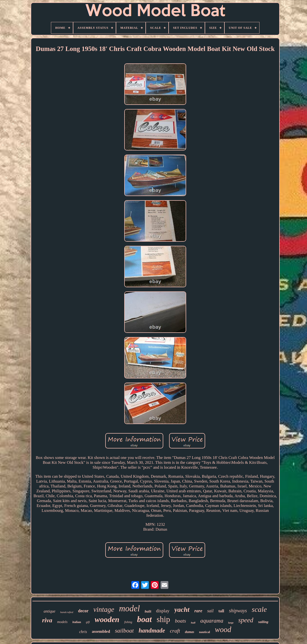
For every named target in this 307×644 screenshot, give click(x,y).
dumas (190, 632)
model (130, 609)
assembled (101, 631)
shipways (238, 611)
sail (210, 611)
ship (163, 619)
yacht (182, 609)
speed (246, 620)
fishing (128, 622)
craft (175, 631)
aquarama (212, 621)
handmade (152, 630)
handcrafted (67, 612)
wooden (107, 619)
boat (144, 619)
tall (221, 611)
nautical (205, 632)
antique (49, 611)
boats (181, 621)
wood (223, 629)
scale (259, 609)
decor (83, 611)
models (62, 622)
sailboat (124, 631)
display (163, 611)
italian (77, 622)
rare (198, 611)
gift (88, 622)
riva (47, 620)
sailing (263, 622)
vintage (104, 609)
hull (193, 623)
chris (83, 632)
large (231, 623)
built (148, 611)
